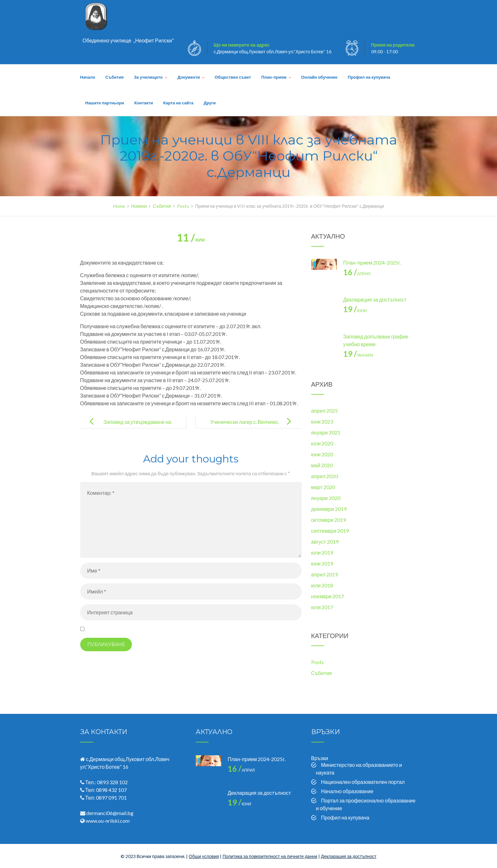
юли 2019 (322, 552)
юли (191, 240)
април (357, 274)
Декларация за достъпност (375, 299)
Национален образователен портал (363, 782)
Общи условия (204, 856)
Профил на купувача (369, 77)
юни (355, 311)
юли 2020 (322, 443)
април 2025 (325, 411)
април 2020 (325, 476)
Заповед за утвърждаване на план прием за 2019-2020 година (133, 427)
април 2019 (325, 574)
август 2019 (325, 542)
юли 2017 (322, 607)
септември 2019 (330, 531)
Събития (115, 77)
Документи (189, 77)
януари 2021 (326, 432)
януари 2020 (326, 498)
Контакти (143, 103)
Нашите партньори (105, 103)
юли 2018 (322, 585)
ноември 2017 (328, 596)
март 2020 (323, 487)
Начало (88, 77)
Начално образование (347, 791)
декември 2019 (329, 509)
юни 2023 (322, 421)
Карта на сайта (178, 103)
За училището (148, 77)
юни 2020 (322, 454)
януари (358, 355)
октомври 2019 (329, 520)
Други (210, 103)
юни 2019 (322, 563)
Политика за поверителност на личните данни (270, 856)
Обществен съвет (233, 77)
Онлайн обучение (319, 77)
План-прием (274, 77)
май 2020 (322, 465)
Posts (317, 662)
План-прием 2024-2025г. (372, 263)
